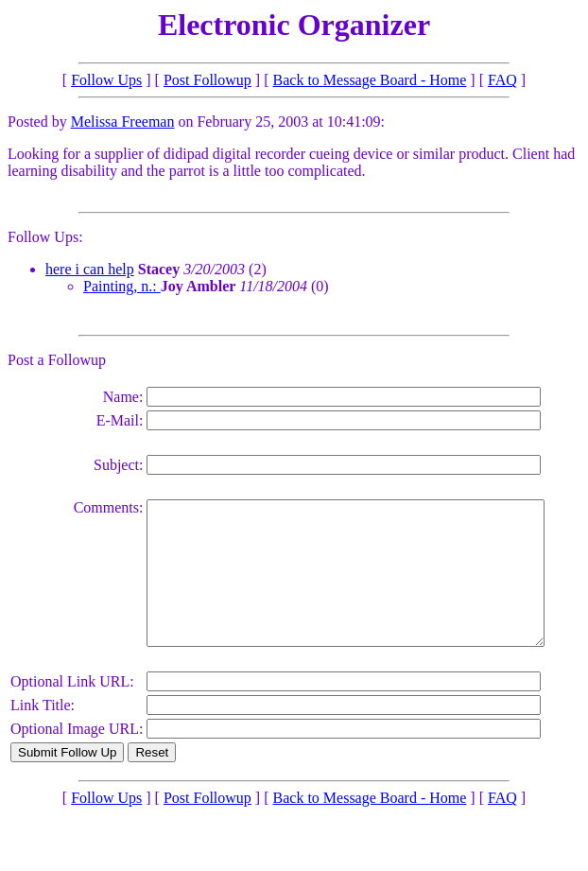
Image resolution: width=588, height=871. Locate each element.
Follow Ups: (45, 237)
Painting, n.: (122, 286)
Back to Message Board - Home (370, 80)
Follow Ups (106, 80)
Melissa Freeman (123, 122)
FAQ (502, 80)
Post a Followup (57, 360)
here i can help (90, 269)
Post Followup (208, 80)
